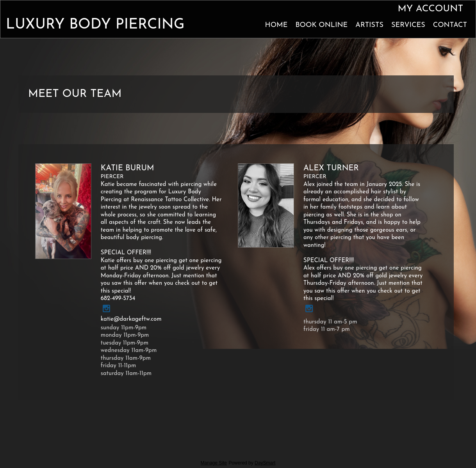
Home (276, 25)
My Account (430, 9)
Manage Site (214, 463)
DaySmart (265, 463)
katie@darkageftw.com (131, 319)
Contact (450, 25)
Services (408, 25)
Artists (369, 25)
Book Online (321, 25)
